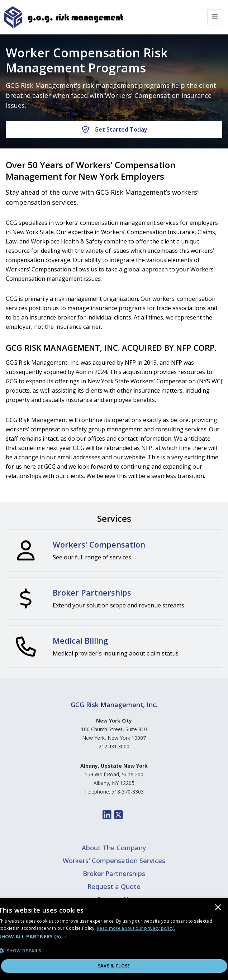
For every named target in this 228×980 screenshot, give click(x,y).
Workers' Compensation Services (114, 861)
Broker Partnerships (114, 874)
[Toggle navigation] (215, 17)
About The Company (114, 848)
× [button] (218, 908)
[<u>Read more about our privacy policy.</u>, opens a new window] (136, 928)
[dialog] (114, 939)
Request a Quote (114, 886)
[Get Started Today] (114, 129)
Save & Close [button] (114, 966)
